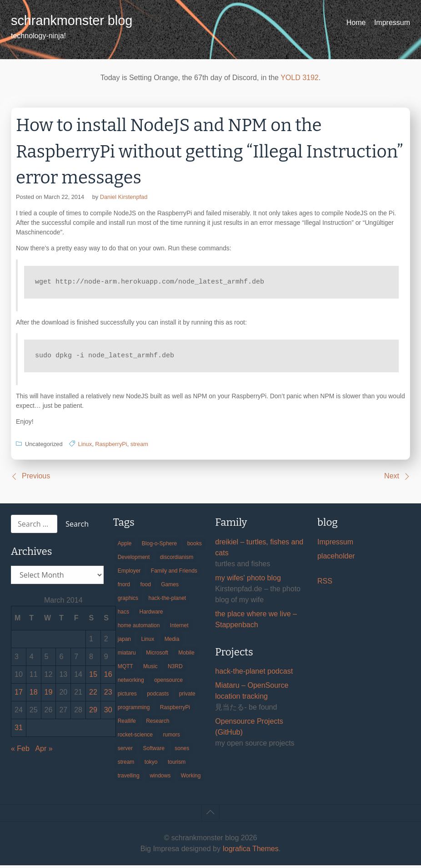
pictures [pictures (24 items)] (127, 696)
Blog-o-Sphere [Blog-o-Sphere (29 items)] (159, 546)
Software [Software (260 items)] (153, 751)
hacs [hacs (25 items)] (123, 614)
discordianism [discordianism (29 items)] (177, 560)
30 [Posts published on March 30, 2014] (108, 713)
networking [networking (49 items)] (131, 683)
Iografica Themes (250, 851)
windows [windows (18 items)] (160, 778)
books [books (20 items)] (195, 546)
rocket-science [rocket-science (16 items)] (135, 737)
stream (139, 447)
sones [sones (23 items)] (182, 751)
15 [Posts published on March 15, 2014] (93, 677)
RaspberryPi (111, 447)
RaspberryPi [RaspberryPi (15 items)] (175, 710)
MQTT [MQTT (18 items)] (125, 669)
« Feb (20, 751)
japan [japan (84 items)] (124, 642)
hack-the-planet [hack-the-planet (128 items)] (167, 601)
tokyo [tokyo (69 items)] (151, 765)
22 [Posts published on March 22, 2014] (93, 695)
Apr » (44, 751)
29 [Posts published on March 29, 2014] (93, 713)
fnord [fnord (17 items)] (124, 587)
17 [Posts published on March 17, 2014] (19, 695)
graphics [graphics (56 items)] (128, 601)
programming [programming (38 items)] (134, 710)
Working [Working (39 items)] (191, 778)
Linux (85, 447)
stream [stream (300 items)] (126, 765)
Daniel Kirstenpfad (124, 197)
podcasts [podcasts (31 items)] (158, 696)
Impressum (392, 23)
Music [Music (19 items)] (150, 669)
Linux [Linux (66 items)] (148, 642)
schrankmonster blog (72, 20)
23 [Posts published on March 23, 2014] (108, 695)
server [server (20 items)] (125, 751)
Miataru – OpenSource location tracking (252, 693)
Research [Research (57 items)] (158, 724)
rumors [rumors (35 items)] (171, 737)
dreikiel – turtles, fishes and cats (259, 550)
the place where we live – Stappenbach (256, 622)
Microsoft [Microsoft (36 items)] (157, 655)
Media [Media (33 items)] (172, 642)
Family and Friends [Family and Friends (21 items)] (174, 574)
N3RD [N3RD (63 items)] (175, 669)
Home (356, 23)
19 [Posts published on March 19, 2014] (49, 695)
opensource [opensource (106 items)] (168, 683)
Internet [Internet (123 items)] (179, 628)
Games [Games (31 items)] (170, 587)
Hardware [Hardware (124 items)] (151, 614)
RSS (325, 584)
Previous (36, 479)
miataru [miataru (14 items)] (127, 655)
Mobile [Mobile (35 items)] (186, 655)
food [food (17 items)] (145, 587)
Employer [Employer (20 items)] (129, 574)
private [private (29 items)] (187, 696)
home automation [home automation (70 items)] (139, 628)
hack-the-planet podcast (254, 674)
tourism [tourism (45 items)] (177, 765)
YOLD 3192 (300, 78)
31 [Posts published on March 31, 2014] (19, 730)
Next (392, 479)
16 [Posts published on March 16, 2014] (108, 677)
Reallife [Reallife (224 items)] (127, 724)
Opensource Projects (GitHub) (249, 729)
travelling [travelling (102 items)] (129, 778)
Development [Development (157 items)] (134, 560)
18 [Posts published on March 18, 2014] (34, 695)
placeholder (336, 559)
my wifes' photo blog (248, 581)
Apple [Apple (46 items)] (125, 546)
